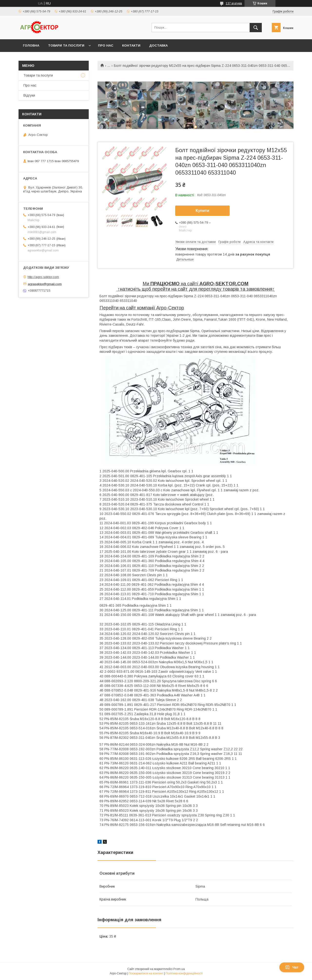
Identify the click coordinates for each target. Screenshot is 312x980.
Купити (203, 211)
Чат (292, 967)
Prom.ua (179, 969)
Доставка (158, 45)
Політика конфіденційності (184, 973)
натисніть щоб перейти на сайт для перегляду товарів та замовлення (196, 289)
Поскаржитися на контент (146, 973)
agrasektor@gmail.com (45, 284)
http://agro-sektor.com (43, 277)
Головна (31, 45)
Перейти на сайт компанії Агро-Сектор (142, 308)
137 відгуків (234, 3)
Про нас (106, 45)
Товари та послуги (66, 45)
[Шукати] (256, 28)
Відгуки (29, 95)
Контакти (131, 45)
